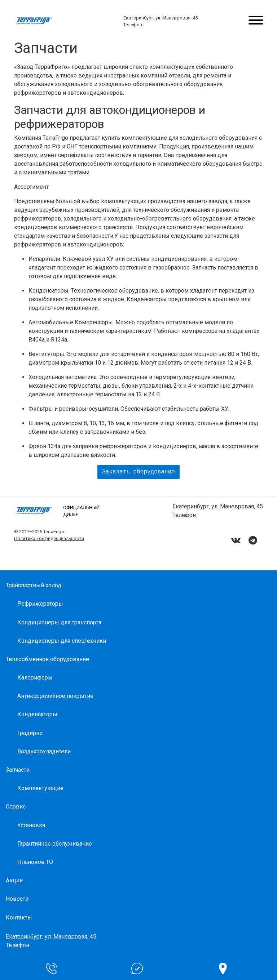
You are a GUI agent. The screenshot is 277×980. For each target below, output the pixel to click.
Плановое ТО (35, 862)
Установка (31, 825)
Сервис (16, 807)
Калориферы (35, 678)
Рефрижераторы (40, 604)
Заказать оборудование (138, 472)
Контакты (19, 917)
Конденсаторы (37, 714)
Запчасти (18, 770)
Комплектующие (40, 788)
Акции (14, 880)
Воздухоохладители (44, 751)
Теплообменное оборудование (47, 659)
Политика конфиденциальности (49, 538)
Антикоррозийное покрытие (55, 696)
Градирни (30, 733)
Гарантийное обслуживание (55, 844)
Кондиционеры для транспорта (59, 622)
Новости (17, 899)
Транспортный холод (34, 585)
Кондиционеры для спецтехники (62, 641)
